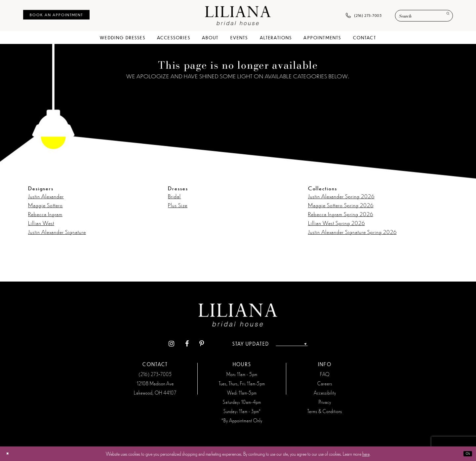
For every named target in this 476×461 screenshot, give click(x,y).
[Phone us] (364, 16)
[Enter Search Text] (424, 16)
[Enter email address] (292, 344)
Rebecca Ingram (45, 214)
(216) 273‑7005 (155, 374)
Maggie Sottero (45, 205)
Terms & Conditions (325, 411)
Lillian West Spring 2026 (337, 223)
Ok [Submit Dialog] (465, 454)
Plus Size (178, 205)
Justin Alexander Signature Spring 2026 (352, 232)
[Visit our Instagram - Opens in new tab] (160, 344)
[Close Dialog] (10, 454)
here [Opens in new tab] (366, 454)
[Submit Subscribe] (315, 344)
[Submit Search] (445, 16)
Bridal (174, 196)
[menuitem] (56, 15)
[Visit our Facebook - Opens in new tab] (175, 344)
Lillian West (41, 223)
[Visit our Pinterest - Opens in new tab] (190, 344)
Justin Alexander (46, 196)
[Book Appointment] (56, 15)
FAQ (325, 374)
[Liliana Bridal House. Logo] (238, 15)
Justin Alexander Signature (57, 232)
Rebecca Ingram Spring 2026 (341, 214)
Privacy (325, 402)
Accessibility (325, 393)
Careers (325, 383)
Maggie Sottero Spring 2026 (341, 205)
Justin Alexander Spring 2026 (341, 196)
